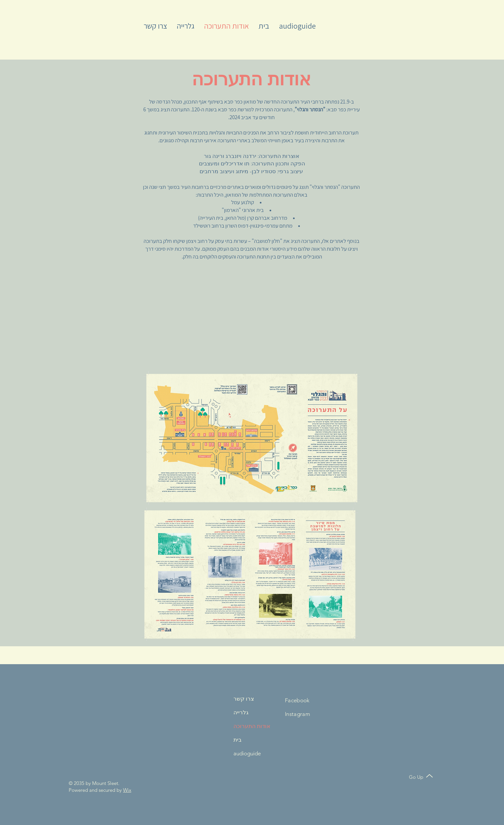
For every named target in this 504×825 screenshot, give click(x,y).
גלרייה (241, 712)
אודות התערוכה (251, 726)
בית (238, 740)
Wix (127, 790)
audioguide (247, 753)
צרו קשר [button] (244, 699)
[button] (155, 26)
